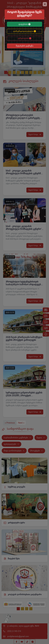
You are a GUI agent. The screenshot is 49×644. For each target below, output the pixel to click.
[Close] (45, 4)
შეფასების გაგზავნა (25, 46)
